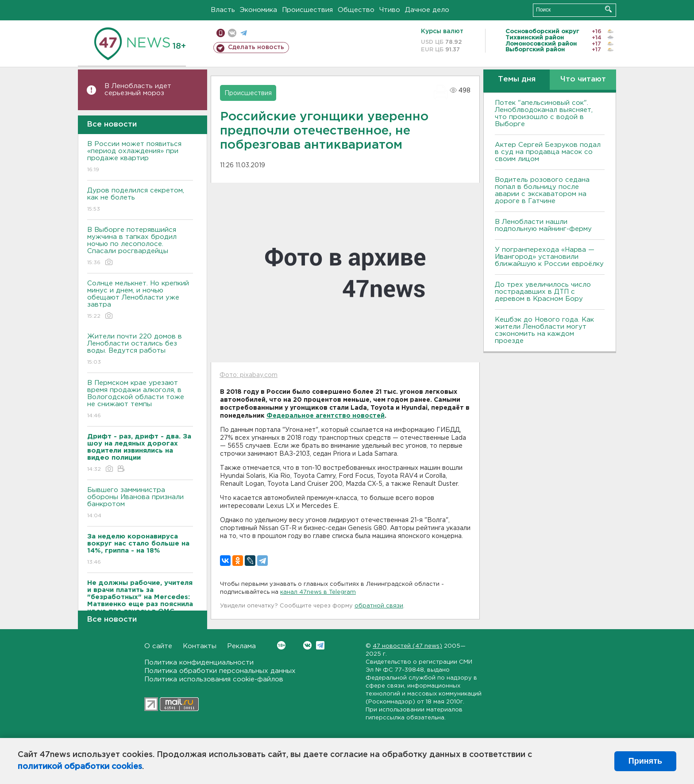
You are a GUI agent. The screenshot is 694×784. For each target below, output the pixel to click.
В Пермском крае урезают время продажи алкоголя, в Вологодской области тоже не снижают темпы (140, 400)
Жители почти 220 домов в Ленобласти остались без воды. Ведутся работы (140, 350)
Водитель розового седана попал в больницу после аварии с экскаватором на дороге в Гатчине (542, 190)
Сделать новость (256, 47)
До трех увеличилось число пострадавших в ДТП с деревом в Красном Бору (543, 292)
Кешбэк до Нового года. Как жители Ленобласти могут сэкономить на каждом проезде (544, 330)
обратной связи (379, 606)
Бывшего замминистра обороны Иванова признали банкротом (140, 503)
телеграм (244, 33)
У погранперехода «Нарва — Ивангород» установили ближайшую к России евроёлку (549, 257)
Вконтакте (281, 645)
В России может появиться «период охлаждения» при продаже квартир (140, 157)
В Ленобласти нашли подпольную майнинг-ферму (543, 225)
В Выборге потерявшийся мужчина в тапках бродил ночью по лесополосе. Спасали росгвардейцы (140, 247)
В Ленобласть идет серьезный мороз (138, 90)
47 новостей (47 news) (407, 646)
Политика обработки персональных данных (220, 671)
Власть (223, 10)
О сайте (158, 646)
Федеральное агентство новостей (326, 416)
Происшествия (307, 10)
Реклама (241, 646)
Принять (645, 761)
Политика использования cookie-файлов (214, 679)
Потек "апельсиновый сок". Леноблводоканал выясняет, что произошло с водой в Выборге (544, 113)
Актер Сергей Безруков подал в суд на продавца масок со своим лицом (548, 152)
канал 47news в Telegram (318, 592)
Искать (608, 9)
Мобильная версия (221, 33)
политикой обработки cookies (80, 767)
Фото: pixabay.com (249, 375)
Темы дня (517, 79)
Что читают (583, 79)
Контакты (200, 646)
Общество (356, 10)
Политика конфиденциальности (199, 663)
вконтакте (232, 33)
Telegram (320, 645)
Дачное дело (427, 10)
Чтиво (390, 10)
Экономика (258, 10)
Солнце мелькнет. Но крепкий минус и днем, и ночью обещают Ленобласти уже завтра (140, 300)
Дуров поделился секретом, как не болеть (140, 200)
